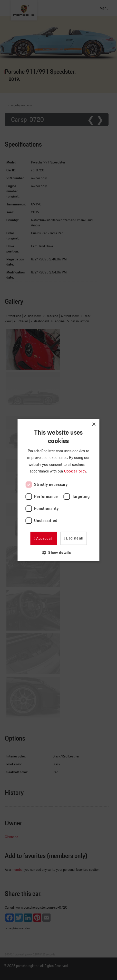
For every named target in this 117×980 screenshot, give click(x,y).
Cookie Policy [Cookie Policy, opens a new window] (76, 471)
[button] (59, 552)
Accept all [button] (44, 538)
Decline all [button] (74, 538)
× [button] (94, 424)
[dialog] (59, 490)
